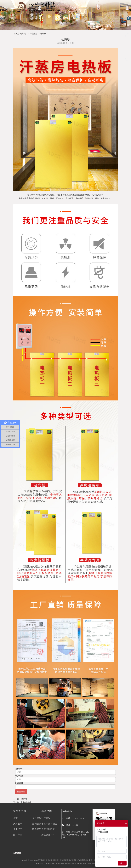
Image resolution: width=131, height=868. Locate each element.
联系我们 (37, 829)
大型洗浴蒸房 (48, 829)
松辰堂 (69, 864)
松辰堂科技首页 (20, 34)
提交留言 (21, 792)
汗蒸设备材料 (48, 835)
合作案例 (37, 818)
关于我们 (18, 829)
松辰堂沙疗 (40, 864)
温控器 (24, 799)
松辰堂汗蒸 (50, 864)
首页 (15, 818)
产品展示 (34, 34)
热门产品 (18, 835)
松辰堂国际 (60, 864)
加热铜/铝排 (26, 802)
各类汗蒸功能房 (49, 824)
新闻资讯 (37, 824)
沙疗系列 (46, 818)
